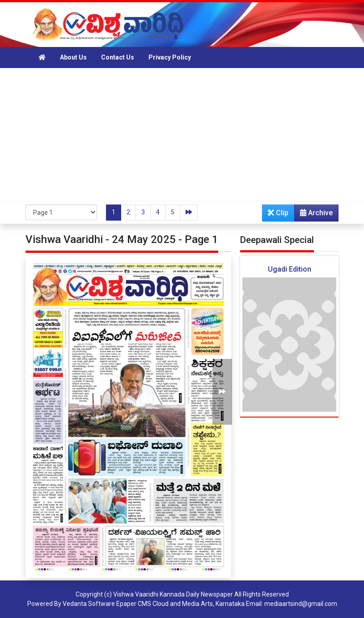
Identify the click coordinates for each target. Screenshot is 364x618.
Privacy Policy (170, 57)
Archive (314, 215)
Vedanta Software (89, 604)
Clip (278, 213)
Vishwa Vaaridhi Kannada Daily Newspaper (173, 594)
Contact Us (118, 57)
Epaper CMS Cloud (142, 604)
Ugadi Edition (290, 269)
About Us (73, 57)
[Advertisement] (182, 135)
